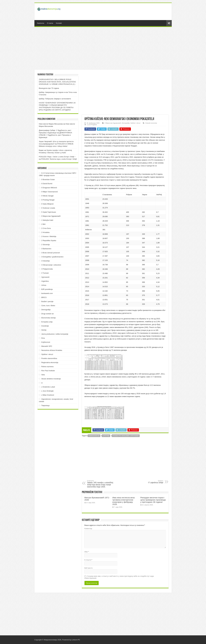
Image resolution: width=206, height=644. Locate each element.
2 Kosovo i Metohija (49, 236)
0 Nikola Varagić (47, 196)
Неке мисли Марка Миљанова (51, 124)
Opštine (106, 436)
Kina (43, 338)
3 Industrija (45, 261)
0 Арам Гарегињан (49, 212)
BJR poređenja (47, 289)
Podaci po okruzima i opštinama (126, 436)
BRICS (44, 297)
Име (87, 552)
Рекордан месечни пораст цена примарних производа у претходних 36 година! (153, 500)
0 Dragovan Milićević (49, 188)
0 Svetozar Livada (48, 208)
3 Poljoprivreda (47, 269)
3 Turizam (45, 273)
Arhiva (44, 285)
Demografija (126, 123)
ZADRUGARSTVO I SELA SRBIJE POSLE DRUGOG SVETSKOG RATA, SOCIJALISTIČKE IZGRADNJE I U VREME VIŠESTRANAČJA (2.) (57, 82)
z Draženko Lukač (48, 387)
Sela (43, 375)
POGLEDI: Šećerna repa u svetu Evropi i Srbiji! (59, 159)
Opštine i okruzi (135, 123)
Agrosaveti (45, 277)
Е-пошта (88, 560)
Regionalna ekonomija (50, 362)
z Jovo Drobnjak (47, 391)
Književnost (46, 342)
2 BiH (43, 224)
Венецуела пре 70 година (49, 88)
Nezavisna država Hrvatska (52, 350)
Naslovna (41, 23)
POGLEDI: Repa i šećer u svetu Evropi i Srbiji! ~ (57, 157)
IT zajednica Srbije (150, 482)
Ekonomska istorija (48, 318)
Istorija (44, 330)
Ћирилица (45, 405)
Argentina (45, 281)
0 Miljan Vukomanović (50, 192)
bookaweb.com (47, 293)
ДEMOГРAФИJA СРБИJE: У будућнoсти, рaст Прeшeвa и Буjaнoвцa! (56, 135)
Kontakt (59, 23)
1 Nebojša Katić (47, 220)
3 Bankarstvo (46, 249)
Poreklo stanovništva (49, 358)
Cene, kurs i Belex (48, 306)
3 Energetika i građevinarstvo (52, 257)
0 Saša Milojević (47, 204)
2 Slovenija (45, 245)
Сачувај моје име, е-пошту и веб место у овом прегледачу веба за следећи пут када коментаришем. (119, 577)
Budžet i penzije (47, 301)
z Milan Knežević (48, 395)
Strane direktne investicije (51, 379)
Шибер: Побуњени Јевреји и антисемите (55, 99)
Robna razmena (47, 367)
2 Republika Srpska (49, 240)
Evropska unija (47, 322)
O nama (50, 23)
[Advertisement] (122, 12)
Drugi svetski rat (47, 314)
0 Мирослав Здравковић (113, 123)
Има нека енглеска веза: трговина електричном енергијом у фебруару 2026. (124, 501)
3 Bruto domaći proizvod (50, 253)
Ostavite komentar (151, 123)
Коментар (88, 529)
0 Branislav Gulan (48, 179)
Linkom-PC (76, 640)
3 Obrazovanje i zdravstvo (51, 265)
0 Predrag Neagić (48, 200)
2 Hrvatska (45, 232)
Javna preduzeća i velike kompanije (55, 334)
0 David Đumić (47, 184)
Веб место (89, 568)
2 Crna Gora (46, 228)
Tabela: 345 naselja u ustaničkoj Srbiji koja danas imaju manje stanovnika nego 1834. (101, 484)
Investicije (45, 326)
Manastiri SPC (47, 346)
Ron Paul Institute (48, 371)
